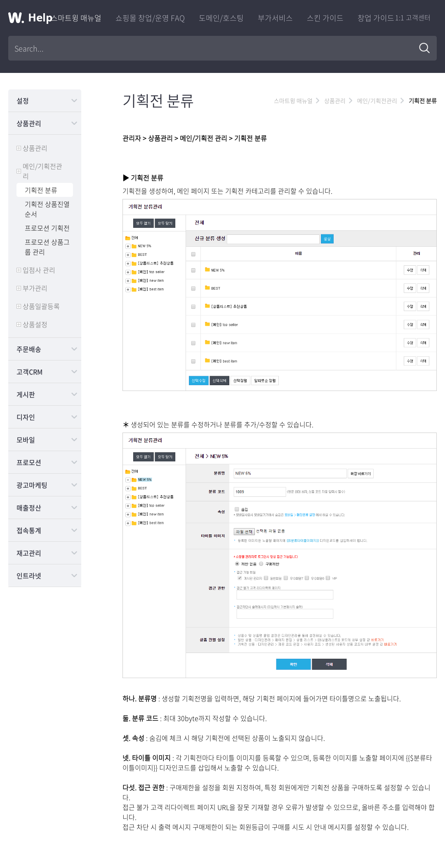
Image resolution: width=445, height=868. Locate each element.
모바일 (26, 440)
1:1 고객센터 (413, 17)
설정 (23, 101)
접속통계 (29, 530)
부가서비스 (275, 18)
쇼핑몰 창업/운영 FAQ (150, 18)
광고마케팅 (32, 485)
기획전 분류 (41, 190)
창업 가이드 (376, 18)
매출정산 (29, 508)
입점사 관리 (39, 270)
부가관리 (35, 288)
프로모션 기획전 (47, 228)
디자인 (26, 417)
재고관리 (29, 553)
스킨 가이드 (325, 18)
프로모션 (29, 462)
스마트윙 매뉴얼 (76, 18)
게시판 (26, 394)
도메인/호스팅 (221, 18)
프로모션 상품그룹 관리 (47, 247)
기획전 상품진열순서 (47, 209)
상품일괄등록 (41, 306)
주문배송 (29, 349)
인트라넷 (29, 576)
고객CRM (29, 372)
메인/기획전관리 (42, 171)
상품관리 (29, 123)
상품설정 (35, 324)
